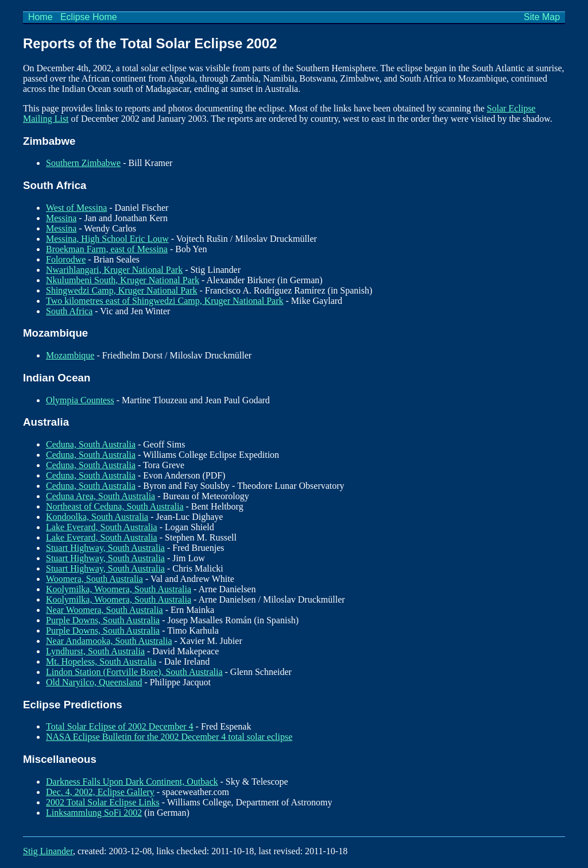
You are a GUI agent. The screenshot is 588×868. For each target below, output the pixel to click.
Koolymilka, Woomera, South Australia (119, 589)
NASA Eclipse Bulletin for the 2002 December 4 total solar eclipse (169, 737)
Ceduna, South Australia (91, 444)
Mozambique (70, 355)
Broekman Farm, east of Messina (107, 249)
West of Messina (76, 208)
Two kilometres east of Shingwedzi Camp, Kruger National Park (165, 301)
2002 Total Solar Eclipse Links (103, 802)
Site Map (542, 17)
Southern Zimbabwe (83, 163)
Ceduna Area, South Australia (100, 496)
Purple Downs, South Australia (103, 620)
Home (40, 17)
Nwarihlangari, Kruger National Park (114, 270)
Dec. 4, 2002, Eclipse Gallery (100, 792)
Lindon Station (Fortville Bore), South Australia (134, 672)
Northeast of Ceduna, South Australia (115, 506)
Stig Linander (48, 851)
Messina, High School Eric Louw (107, 239)
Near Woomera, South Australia (105, 610)
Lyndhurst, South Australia (95, 651)
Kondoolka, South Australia (97, 517)
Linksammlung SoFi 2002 (94, 813)
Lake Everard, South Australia (102, 527)
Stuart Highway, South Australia (105, 548)
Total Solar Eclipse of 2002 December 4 (120, 726)
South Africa (69, 311)
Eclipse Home (88, 17)
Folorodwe (66, 259)
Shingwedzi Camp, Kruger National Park (122, 290)
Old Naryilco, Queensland (94, 682)
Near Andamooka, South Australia (109, 641)
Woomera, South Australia (94, 579)
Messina (61, 218)
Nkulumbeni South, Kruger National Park (123, 280)
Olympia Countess (80, 400)
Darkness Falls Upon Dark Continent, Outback (132, 782)
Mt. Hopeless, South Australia (101, 661)
